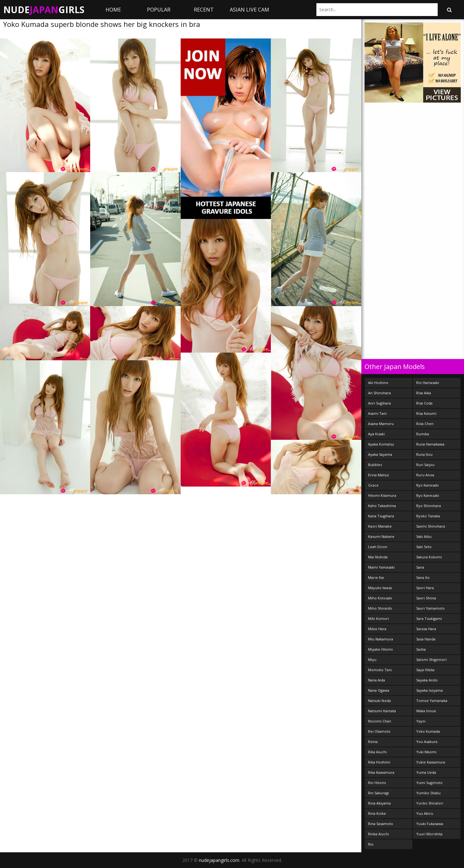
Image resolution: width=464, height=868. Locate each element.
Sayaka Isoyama (430, 690)
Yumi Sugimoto (429, 783)
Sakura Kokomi (429, 557)
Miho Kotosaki (380, 598)
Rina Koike (377, 813)
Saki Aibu (424, 536)
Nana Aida (377, 680)
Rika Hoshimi (379, 762)
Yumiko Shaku (428, 793)
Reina (373, 742)
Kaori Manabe (380, 526)
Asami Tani (377, 413)
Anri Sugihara (379, 403)
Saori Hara (425, 588)
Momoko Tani (380, 670)
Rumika (423, 434)
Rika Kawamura (381, 772)
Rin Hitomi (377, 783)
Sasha (421, 649)
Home (113, 10)
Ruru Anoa (425, 475)
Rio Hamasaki (428, 383)
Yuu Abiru (425, 813)
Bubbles (375, 465)
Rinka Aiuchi (378, 834)
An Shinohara (379, 393)
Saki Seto (424, 547)
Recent (204, 10)
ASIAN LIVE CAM (249, 10)
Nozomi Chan (380, 721)
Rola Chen (425, 424)
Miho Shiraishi (380, 608)
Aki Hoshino (378, 383)
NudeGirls (44, 10)
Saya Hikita (425, 670)
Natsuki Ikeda (379, 701)
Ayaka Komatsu (381, 444)
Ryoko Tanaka (428, 516)
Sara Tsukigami (429, 618)
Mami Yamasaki (381, 567)
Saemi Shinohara (431, 526)
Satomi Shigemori (431, 659)
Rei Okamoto (379, 731)
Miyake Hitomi (380, 649)
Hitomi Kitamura (382, 495)
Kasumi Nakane (381, 536)
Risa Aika (424, 393)
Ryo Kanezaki (428, 495)
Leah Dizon (378, 547)
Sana (420, 567)
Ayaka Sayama (380, 454)
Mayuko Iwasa (380, 588)
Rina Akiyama (379, 803)
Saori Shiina (426, 598)
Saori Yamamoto (430, 608)
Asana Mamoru (381, 424)
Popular (159, 10)
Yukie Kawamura (431, 762)
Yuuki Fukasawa (430, 824)
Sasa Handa (426, 639)
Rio (371, 844)
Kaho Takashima (382, 506)
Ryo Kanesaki (427, 485)
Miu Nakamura (381, 639)
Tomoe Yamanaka (432, 701)
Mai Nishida (378, 557)
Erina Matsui (378, 475)
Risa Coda (424, 403)
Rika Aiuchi (377, 752)
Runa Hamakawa (430, 444)
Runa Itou (424, 454)
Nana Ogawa (379, 690)
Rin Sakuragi (378, 793)
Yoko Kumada (428, 731)
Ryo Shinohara (429, 506)
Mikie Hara (377, 629)
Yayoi (421, 721)
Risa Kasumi (426, 413)
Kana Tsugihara (381, 516)
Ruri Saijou (425, 465)
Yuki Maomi (426, 752)
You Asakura (427, 742)
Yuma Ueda (426, 772)
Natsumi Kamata (382, 711)
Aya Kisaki (376, 434)
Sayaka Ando (427, 680)
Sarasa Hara (426, 629)
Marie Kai (376, 577)
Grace (373, 485)
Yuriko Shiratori (430, 803)
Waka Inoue (426, 711)
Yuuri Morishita (429, 834)
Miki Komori (378, 618)
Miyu (372, 659)
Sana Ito (423, 577)
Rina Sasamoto (381, 824)
